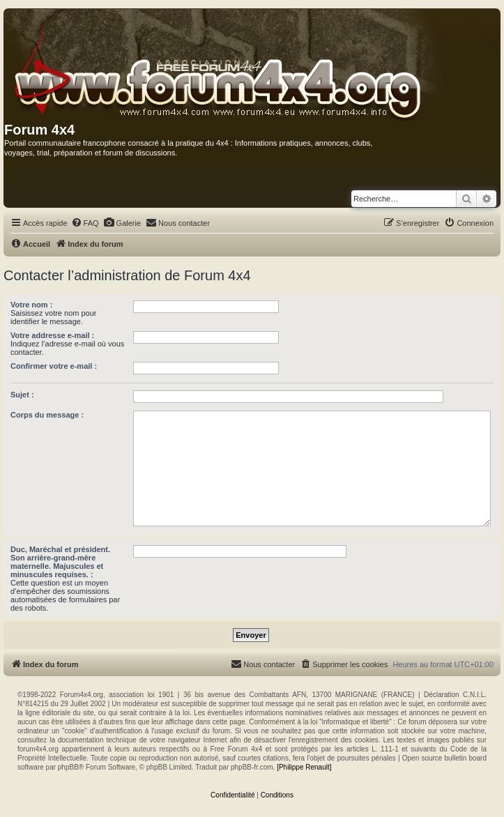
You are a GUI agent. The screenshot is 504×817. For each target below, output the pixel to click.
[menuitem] (85, 223)
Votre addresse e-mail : (52, 335)
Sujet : (22, 395)
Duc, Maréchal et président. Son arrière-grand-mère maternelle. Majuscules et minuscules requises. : (60, 562)
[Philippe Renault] (304, 767)
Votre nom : (31, 305)
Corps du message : (47, 415)
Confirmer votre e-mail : (54, 366)
